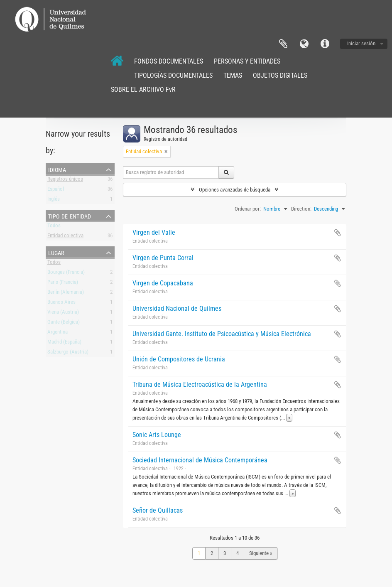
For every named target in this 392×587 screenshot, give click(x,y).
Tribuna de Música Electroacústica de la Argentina (200, 384)
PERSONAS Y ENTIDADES (247, 61)
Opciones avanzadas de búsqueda (235, 190)
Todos (54, 227)
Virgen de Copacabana (163, 283)
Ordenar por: (248, 209)
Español (56, 190)
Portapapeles (283, 44)
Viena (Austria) (63, 313)
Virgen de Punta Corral (163, 258)
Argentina (58, 333)
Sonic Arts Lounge (157, 435)
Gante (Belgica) (64, 323)
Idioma (304, 44)
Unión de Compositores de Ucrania (179, 359)
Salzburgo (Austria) (68, 353)
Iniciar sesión (361, 43)
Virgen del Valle (154, 232)
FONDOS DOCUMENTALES (169, 61)
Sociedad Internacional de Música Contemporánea (200, 460)
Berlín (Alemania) (66, 293)
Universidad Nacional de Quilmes (177, 308)
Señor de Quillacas (158, 510)
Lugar (56, 252)
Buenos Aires (61, 303)
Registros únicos (65, 181)
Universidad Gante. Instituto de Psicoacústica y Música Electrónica (222, 334)
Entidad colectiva (65, 237)
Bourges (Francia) (66, 274)
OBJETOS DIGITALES (280, 75)
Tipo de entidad (70, 216)
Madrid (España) (64, 343)
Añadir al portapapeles (338, 233)
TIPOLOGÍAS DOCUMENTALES (173, 75)
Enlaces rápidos (325, 44)
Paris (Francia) (63, 284)
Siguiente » (261, 553)
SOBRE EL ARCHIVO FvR (143, 90)
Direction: (301, 209)
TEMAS (233, 75)
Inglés (54, 200)
